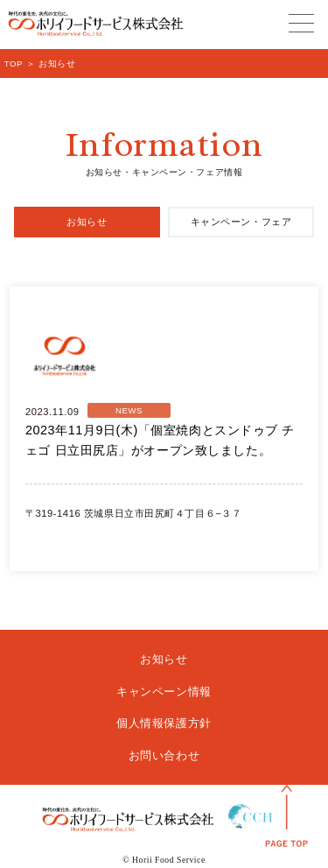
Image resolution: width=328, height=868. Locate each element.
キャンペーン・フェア (241, 222)
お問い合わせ (164, 755)
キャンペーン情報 (164, 692)
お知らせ (87, 222)
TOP (14, 64)
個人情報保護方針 (164, 723)
